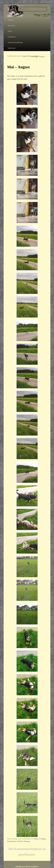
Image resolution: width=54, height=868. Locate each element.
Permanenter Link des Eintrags (18, 841)
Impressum (12, 48)
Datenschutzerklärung (15, 42)
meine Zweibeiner (12, 34)
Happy (37, 56)
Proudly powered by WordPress (27, 867)
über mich (11, 26)
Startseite (11, 20)
